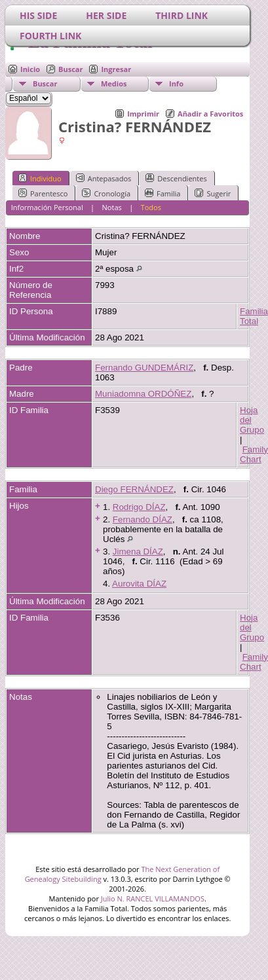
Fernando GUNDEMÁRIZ (144, 368)
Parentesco (43, 193)
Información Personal (47, 207)
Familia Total (254, 316)
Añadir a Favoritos (210, 114)
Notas (112, 207)
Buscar (70, 69)
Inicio (30, 69)
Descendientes (176, 178)
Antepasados (104, 178)
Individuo (40, 178)
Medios (114, 83)
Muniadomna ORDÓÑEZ (143, 394)
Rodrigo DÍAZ (139, 507)
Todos (151, 207)
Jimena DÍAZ (138, 552)
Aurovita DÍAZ (139, 584)
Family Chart (254, 454)
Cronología (106, 193)
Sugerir (213, 193)
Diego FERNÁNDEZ (134, 489)
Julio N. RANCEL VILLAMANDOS (153, 898)
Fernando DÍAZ (143, 519)
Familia (163, 193)
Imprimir (143, 114)
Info (176, 83)
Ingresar (116, 69)
